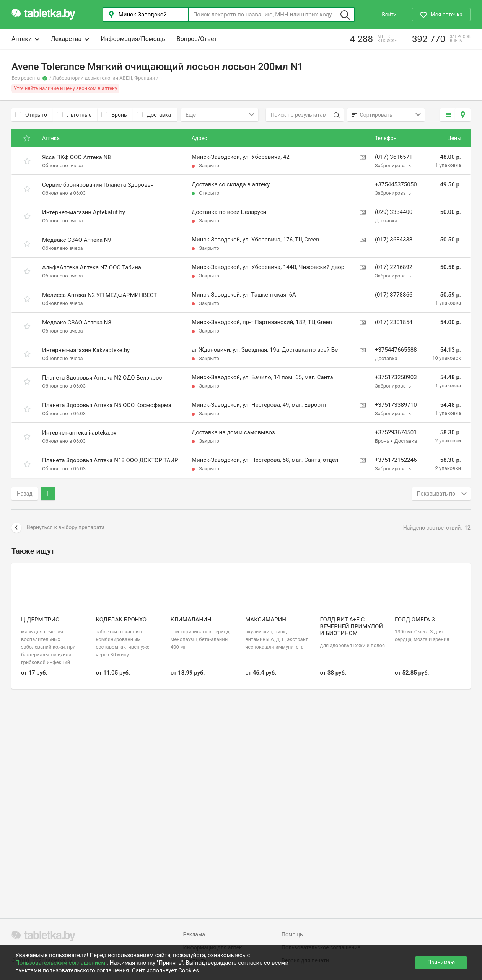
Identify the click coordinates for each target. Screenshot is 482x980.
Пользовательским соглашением (61, 963)
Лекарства (70, 39)
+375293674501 (396, 432)
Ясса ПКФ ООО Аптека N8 (77, 157)
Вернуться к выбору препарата (58, 528)
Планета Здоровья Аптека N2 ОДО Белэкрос (102, 378)
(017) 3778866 (394, 295)
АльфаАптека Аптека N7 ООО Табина (92, 267)
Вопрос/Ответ (197, 39)
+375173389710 (396, 405)
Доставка (154, 115)
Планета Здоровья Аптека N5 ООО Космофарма (107, 405)
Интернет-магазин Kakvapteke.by (86, 350)
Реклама (194, 934)
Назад (25, 494)
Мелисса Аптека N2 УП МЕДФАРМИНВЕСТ (99, 295)
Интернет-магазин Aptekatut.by (84, 212)
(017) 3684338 (394, 240)
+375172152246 (396, 460)
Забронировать (393, 166)
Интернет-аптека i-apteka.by (79, 433)
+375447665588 (396, 350)
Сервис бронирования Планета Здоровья (98, 185)
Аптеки (25, 39)
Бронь (114, 115)
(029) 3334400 (394, 212)
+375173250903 (396, 377)
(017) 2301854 (394, 322)
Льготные (74, 115)
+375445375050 (396, 184)
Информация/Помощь (133, 39)
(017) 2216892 (394, 267)
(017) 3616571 (394, 157)
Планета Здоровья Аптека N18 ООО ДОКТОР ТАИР (110, 460)
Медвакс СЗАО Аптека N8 (77, 323)
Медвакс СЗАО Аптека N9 (77, 240)
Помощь (292, 934)
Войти (389, 15)
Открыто (31, 115)
